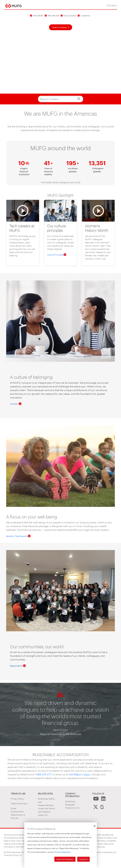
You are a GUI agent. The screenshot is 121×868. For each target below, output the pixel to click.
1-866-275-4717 (43, 774)
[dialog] (61, 845)
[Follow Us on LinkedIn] (103, 799)
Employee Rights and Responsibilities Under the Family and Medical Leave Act (47, 807)
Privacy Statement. (63, 852)
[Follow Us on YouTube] (96, 799)
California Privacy (19, 803)
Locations (85, 15)
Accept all (83, 859)
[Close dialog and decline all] (94, 824)
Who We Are (54, 15)
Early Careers (70, 15)
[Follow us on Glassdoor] (102, 808)
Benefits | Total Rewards (17, 536)
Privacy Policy (17, 799)
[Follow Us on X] (96, 808)
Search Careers (60, 27)
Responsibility (16, 666)
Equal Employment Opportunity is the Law (18, 813)
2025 (8, 852)
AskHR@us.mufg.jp (79, 774)
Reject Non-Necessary (65, 859)
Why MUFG (38, 15)
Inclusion (14, 404)
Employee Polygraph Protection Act (72, 804)
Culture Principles (55, 255)
